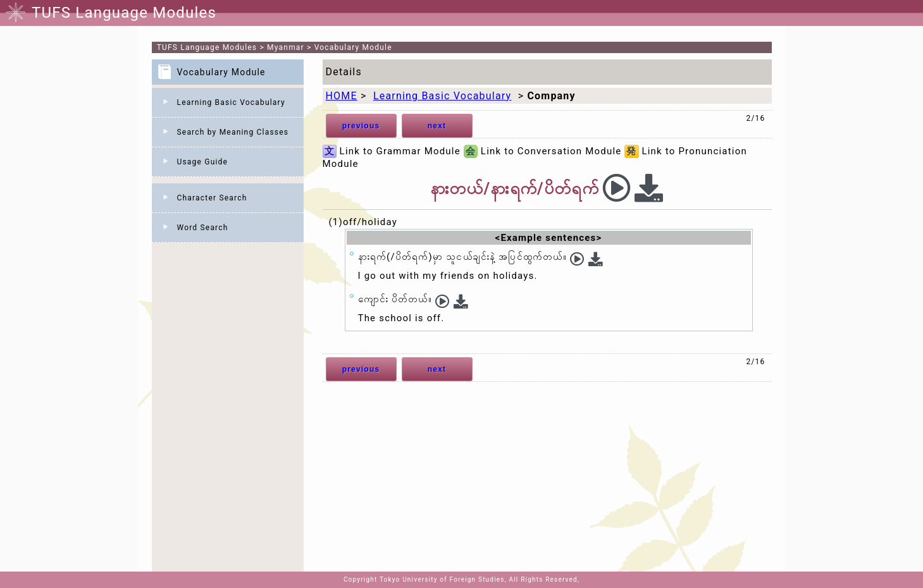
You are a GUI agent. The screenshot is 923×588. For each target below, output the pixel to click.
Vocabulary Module (353, 47)
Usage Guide (203, 162)
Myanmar (286, 47)
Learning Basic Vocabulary (231, 102)
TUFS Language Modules (207, 47)
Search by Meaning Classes (233, 132)
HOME (342, 96)
